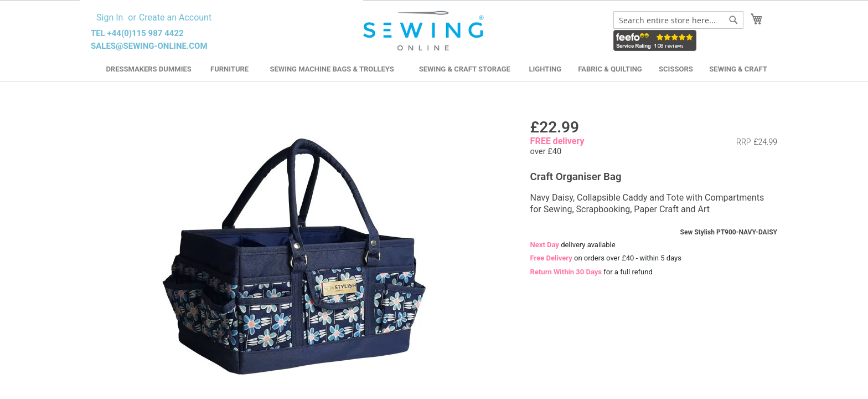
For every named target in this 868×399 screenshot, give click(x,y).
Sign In (110, 17)
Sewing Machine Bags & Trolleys (332, 69)
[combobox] (678, 20)
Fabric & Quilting (610, 69)
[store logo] (425, 31)
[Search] (733, 20)
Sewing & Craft (738, 69)
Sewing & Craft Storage (465, 69)
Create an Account (175, 17)
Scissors (676, 69)
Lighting (546, 69)
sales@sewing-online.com (149, 46)
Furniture (229, 69)
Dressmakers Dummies (148, 69)
